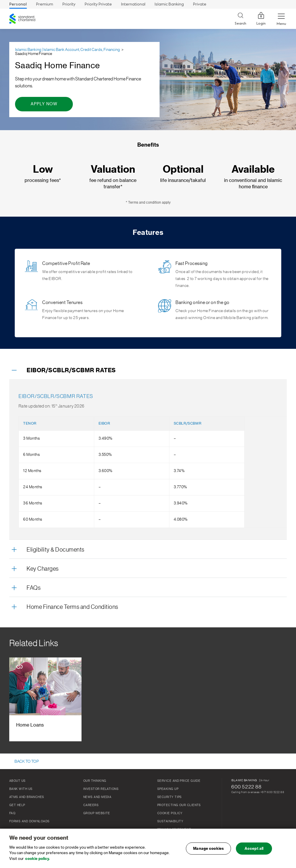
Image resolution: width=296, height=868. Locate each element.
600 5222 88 (246, 787)
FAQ (12, 813)
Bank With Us (21, 789)
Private (200, 4)
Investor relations (101, 789)
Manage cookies (208, 850)
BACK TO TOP (27, 762)
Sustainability (170, 821)
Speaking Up (168, 789)
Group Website (97, 813)
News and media (97, 797)
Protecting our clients (179, 805)
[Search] (240, 19)
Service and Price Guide (179, 781)
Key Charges (43, 569)
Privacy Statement (174, 830)
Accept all (254, 850)
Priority (69, 4)
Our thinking (95, 781)
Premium (45, 4)
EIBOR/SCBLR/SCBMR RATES (71, 371)
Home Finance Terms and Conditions (72, 607)
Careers (91, 805)
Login (261, 19)
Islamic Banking (169, 4)
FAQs (34, 588)
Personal (18, 4)
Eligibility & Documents (55, 550)
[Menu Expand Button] (281, 19)
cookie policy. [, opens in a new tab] (37, 860)
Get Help (17, 805)
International (133, 4)
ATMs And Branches (27, 797)
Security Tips (170, 797)
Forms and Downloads (29, 821)
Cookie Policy (170, 813)
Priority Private (98, 4)
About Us (17, 781)
